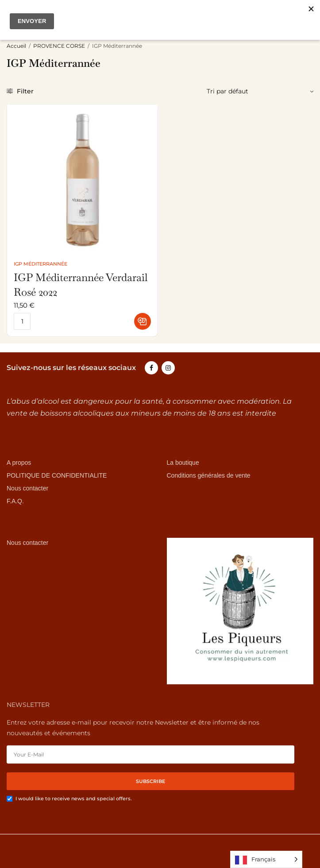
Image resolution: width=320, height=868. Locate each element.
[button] (143, 321)
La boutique (183, 463)
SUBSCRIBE (150, 782)
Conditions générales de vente (209, 475)
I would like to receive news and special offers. (74, 799)
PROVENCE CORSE (59, 46)
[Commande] (257, 91)
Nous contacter (27, 488)
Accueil (16, 46)
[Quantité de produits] (22, 321)
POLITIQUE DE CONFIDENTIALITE (57, 475)
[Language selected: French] (266, 859)
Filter (20, 91)
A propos (19, 463)
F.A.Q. (15, 501)
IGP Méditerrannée (40, 264)
